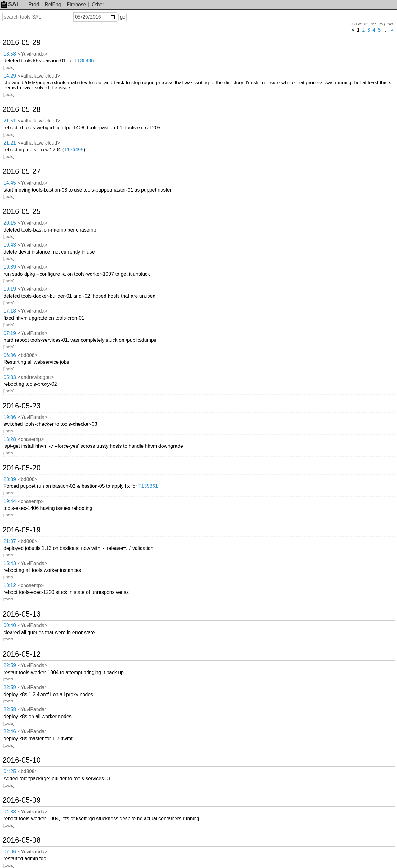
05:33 (10, 377)
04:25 (10, 771)
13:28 (10, 439)
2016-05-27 (22, 171)
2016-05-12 (22, 654)
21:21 (10, 143)
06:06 (10, 355)
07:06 (10, 852)
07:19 (10, 333)
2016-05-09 (22, 800)
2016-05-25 (22, 211)
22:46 (10, 731)
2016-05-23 (22, 406)
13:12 (10, 585)
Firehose (76, 4)
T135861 (148, 486)
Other (98, 4)
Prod (34, 4)
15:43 (10, 563)
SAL (11, 4)
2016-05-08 (22, 840)
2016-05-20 (22, 468)
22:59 (10, 665)
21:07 (10, 541)
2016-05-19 (22, 530)
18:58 (10, 54)
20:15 (10, 223)
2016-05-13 (22, 614)
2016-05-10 (22, 760)
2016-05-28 (22, 109)
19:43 (10, 245)
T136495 (74, 150)
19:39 (10, 267)
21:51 (10, 121)
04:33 (10, 812)
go (123, 17)
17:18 (10, 311)
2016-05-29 (22, 42)
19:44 (10, 501)
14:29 (10, 76)
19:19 (10, 289)
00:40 (10, 625)
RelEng (53, 4)
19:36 (10, 417)
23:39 (10, 479)
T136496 (84, 61)
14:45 (10, 183)
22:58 (10, 709)
